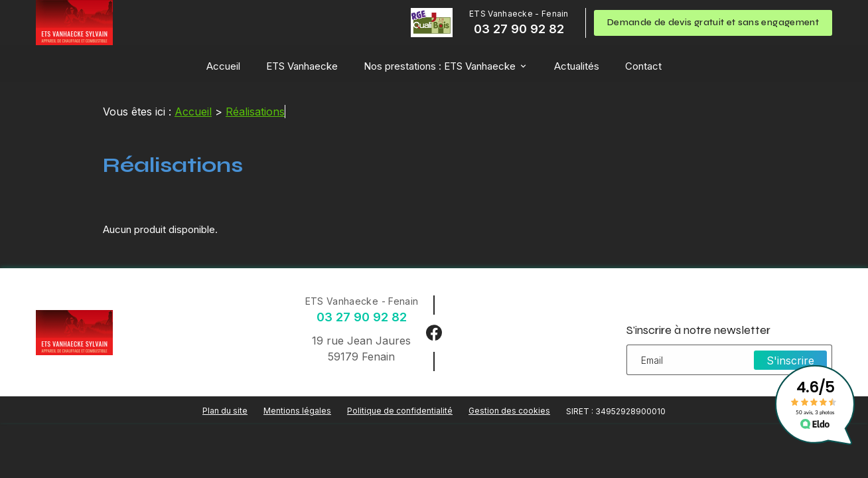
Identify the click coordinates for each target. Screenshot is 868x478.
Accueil (223, 66)
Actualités (577, 66)
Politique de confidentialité (400, 411)
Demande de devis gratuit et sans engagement (713, 22)
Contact (643, 66)
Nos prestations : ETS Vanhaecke (440, 66)
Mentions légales (297, 411)
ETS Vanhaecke (302, 66)
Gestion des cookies (509, 411)
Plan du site (225, 411)
